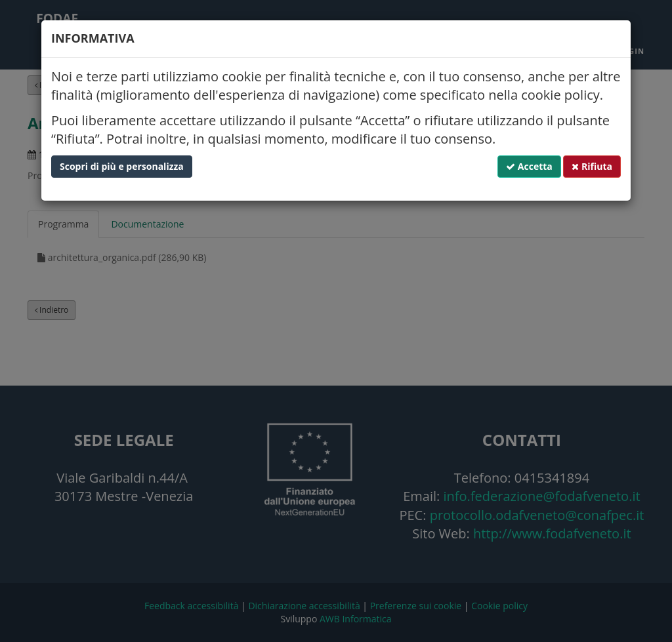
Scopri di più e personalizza (122, 166)
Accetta (529, 166)
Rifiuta (592, 166)
